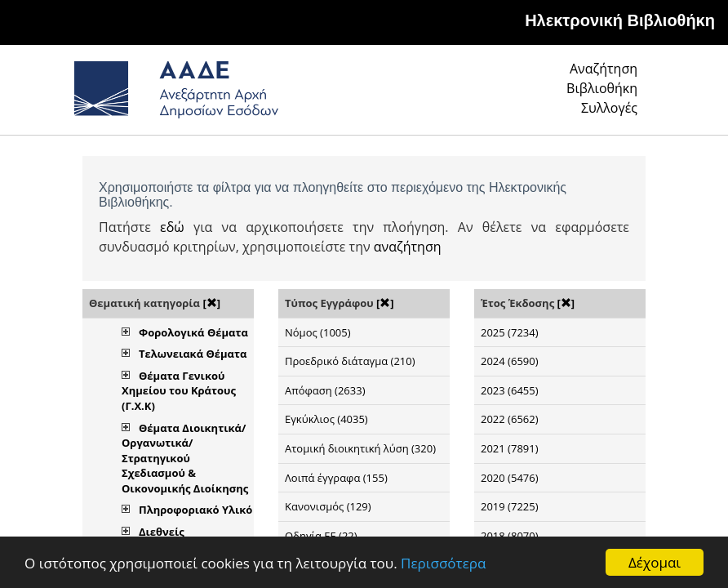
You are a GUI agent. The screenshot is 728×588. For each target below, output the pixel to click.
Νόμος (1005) (318, 332)
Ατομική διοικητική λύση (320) (360, 448)
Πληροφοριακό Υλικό (195, 510)
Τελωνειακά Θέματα (193, 354)
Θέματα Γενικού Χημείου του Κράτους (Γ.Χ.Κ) (179, 391)
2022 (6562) (510, 419)
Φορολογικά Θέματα (193, 332)
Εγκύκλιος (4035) (326, 419)
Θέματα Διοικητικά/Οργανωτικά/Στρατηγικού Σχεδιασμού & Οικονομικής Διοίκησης (185, 458)
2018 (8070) (510, 536)
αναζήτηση (408, 247)
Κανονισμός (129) (328, 506)
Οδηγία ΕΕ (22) (321, 536)
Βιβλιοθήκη (602, 88)
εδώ (172, 227)
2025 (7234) (510, 332)
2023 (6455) (510, 390)
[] (211, 303)
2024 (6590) (510, 361)
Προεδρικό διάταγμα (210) (350, 361)
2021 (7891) (510, 448)
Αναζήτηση (604, 69)
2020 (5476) (510, 478)
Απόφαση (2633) (325, 390)
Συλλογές (609, 108)
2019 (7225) (510, 506)
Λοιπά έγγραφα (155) (336, 478)
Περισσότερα (443, 563)
